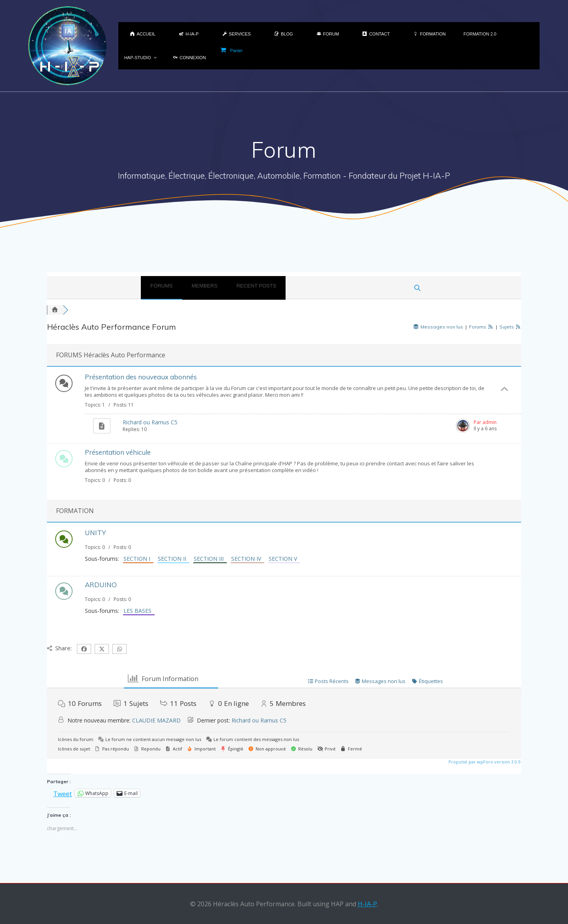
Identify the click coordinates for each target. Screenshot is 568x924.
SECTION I (138, 559)
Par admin (485, 422)
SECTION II (174, 559)
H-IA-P (367, 904)
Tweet (63, 793)
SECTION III (210, 559)
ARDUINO (101, 585)
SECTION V (284, 559)
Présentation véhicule (118, 452)
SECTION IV (248, 559)
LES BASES (139, 611)
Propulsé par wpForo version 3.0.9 (484, 762)
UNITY (95, 533)
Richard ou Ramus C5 (150, 422)
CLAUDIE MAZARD (156, 720)
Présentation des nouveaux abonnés (141, 377)
